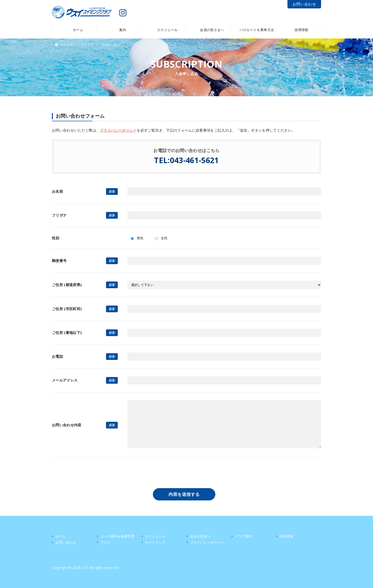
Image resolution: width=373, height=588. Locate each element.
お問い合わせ (304, 4)
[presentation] (186, 475)
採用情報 (286, 536)
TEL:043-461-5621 (186, 160)
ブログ (105, 542)
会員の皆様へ (200, 536)
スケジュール (155, 536)
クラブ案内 (243, 536)
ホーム (60, 536)
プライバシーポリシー (118, 130)
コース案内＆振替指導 (117, 536)
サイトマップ (155, 542)
